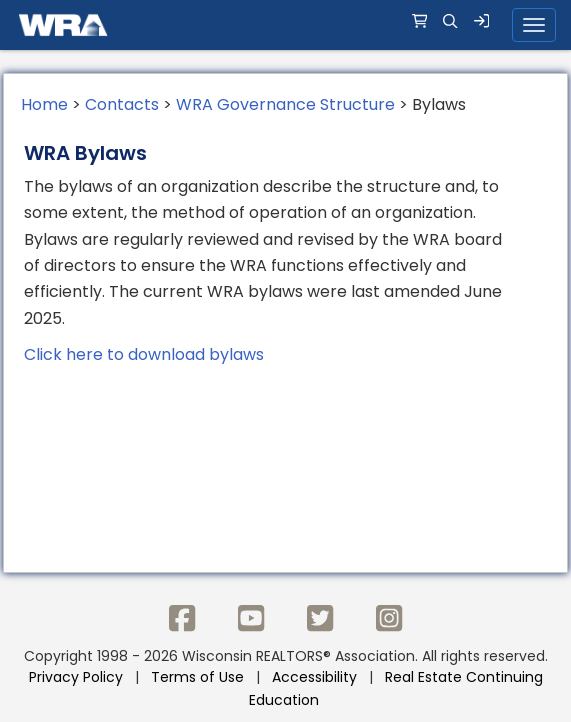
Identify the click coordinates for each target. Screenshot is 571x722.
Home (44, 104)
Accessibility (314, 677)
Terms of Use (197, 677)
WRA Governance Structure (285, 104)
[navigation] (285, 25)
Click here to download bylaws (144, 354)
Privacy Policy (76, 677)
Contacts (122, 104)
